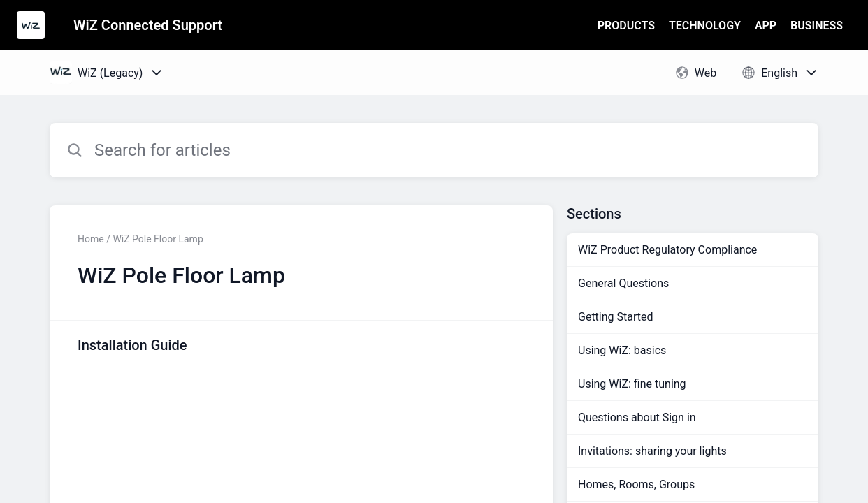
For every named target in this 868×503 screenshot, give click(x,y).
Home (91, 239)
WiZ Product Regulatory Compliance (667, 250)
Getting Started (616, 317)
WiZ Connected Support (148, 25)
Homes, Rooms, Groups (636, 484)
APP (766, 25)
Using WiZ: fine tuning (632, 384)
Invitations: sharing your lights (652, 451)
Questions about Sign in (637, 417)
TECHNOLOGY (705, 25)
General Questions (623, 283)
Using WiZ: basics (622, 350)
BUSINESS (817, 25)
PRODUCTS (626, 25)
